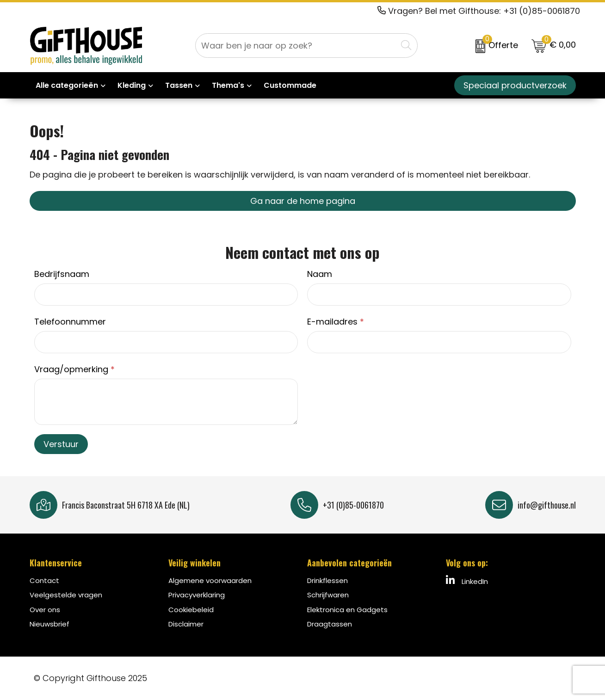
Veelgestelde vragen (66, 595)
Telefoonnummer (70, 322)
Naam (320, 274)
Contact (44, 580)
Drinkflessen (327, 580)
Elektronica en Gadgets (347, 610)
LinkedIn (467, 581)
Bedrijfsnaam (62, 274)
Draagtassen (330, 624)
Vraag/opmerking (74, 369)
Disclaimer (186, 624)
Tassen (179, 85)
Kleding (132, 85)
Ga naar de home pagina (303, 201)
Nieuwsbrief (49, 624)
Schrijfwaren (328, 595)
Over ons (45, 610)
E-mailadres (336, 322)
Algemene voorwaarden (210, 580)
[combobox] (296, 46)
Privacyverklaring (197, 595)
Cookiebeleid (191, 610)
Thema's (228, 85)
